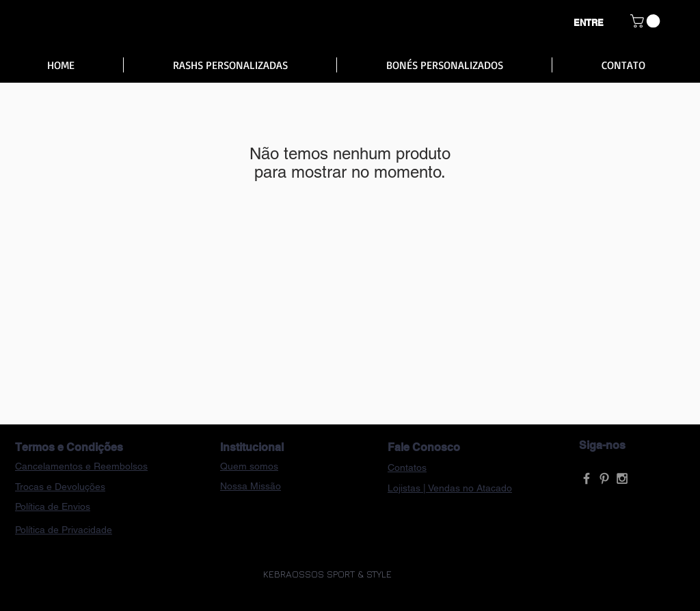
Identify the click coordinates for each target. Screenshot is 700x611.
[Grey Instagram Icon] (622, 478)
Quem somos (249, 466)
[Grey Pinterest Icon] (604, 478)
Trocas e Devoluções (60, 487)
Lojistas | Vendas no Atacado (450, 488)
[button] (647, 21)
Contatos (407, 467)
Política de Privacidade (64, 530)
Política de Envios (53, 506)
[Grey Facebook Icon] (587, 478)
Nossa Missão (251, 486)
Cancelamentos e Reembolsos (81, 466)
